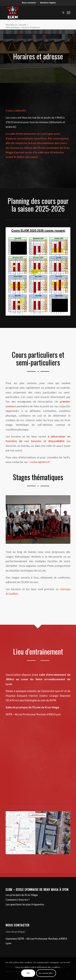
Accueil (23, 25)
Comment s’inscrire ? (18, 900)
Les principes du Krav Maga (22, 895)
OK (28, 973)
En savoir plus (46, 973)
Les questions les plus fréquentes (25, 904)
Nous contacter (29, 3)
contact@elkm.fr (40, 462)
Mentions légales (48, 3)
